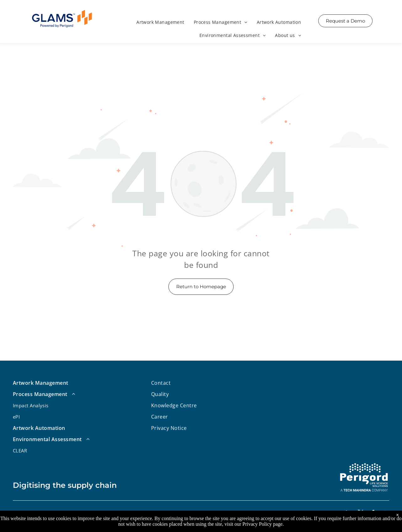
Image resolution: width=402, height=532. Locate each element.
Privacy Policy (257, 524)
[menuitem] (160, 23)
